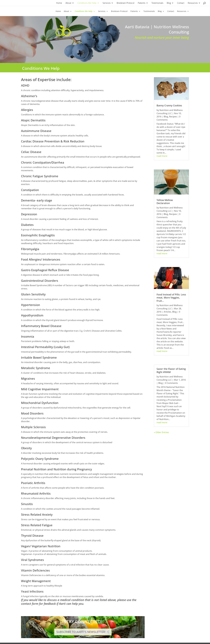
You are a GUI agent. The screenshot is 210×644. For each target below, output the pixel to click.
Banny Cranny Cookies (169, 105)
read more (162, 156)
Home (59, 3)
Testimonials (157, 3)
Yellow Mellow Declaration (165, 202)
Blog (169, 3)
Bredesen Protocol (125, 3)
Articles (167, 312)
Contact (181, 3)
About (68, 3)
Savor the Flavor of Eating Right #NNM (171, 370)
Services (107, 3)
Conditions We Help (87, 3)
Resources (193, 3)
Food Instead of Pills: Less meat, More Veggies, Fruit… (171, 298)
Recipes (173, 117)
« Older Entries (161, 432)
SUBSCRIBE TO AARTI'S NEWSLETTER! (81, 632)
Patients (142, 3)
